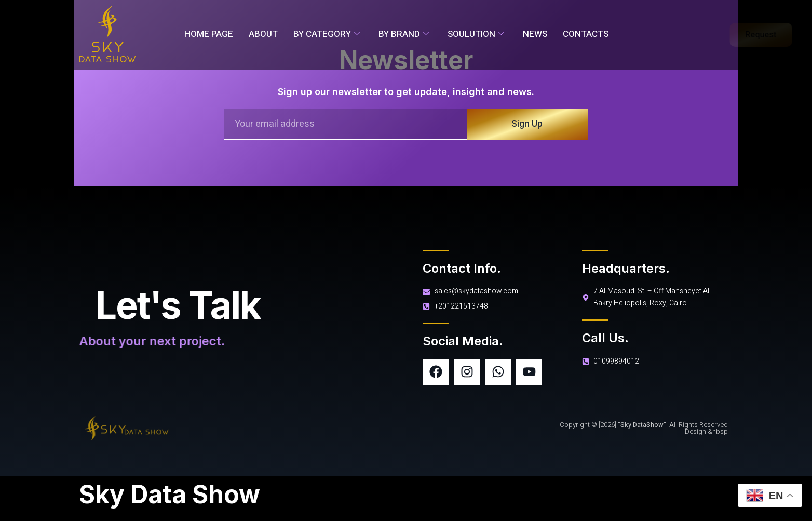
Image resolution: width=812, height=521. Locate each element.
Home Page (209, 35)
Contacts (586, 35)
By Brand (404, 35)
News (535, 35)
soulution (476, 35)
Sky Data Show (170, 494)
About (263, 35)
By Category (327, 35)
